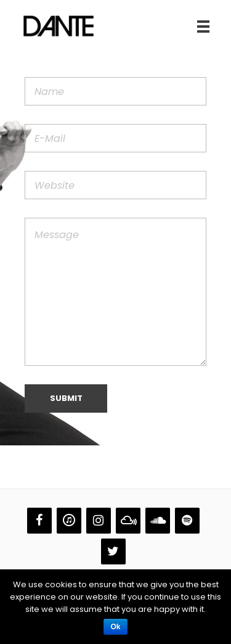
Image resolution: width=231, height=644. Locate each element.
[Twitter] (113, 551)
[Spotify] (187, 521)
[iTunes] (69, 521)
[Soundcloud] (158, 521)
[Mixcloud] (128, 521)
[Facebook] (39, 521)
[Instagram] (99, 521)
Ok (115, 627)
